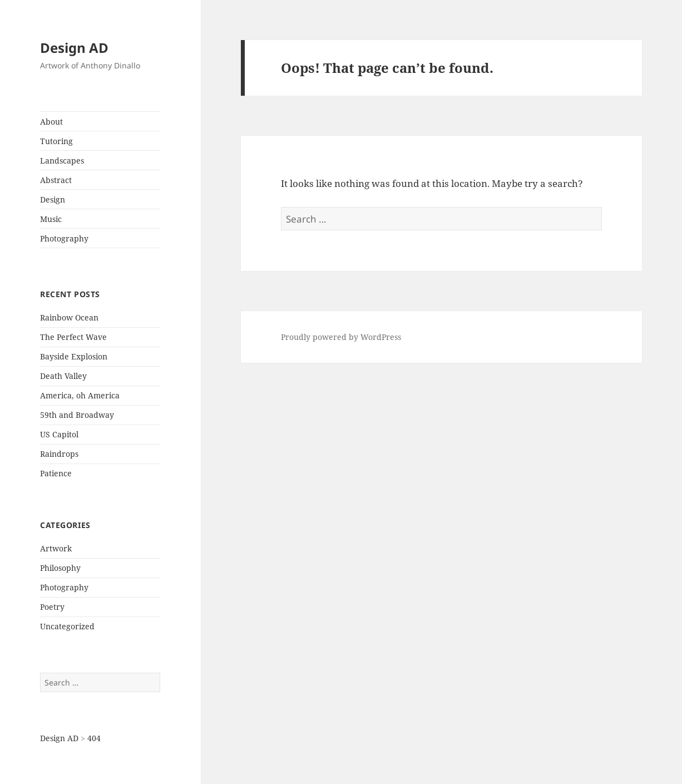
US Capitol (59, 434)
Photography (64, 238)
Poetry (52, 607)
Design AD (74, 48)
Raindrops (59, 454)
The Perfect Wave (73, 337)
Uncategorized (67, 626)
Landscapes (62, 161)
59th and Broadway (77, 415)
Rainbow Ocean (69, 317)
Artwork (56, 548)
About (51, 122)
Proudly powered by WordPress (341, 337)
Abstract (56, 180)
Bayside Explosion (74, 356)
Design (53, 199)
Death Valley (63, 376)
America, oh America (80, 395)
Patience (56, 473)
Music (51, 219)
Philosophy (60, 568)
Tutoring (56, 141)
